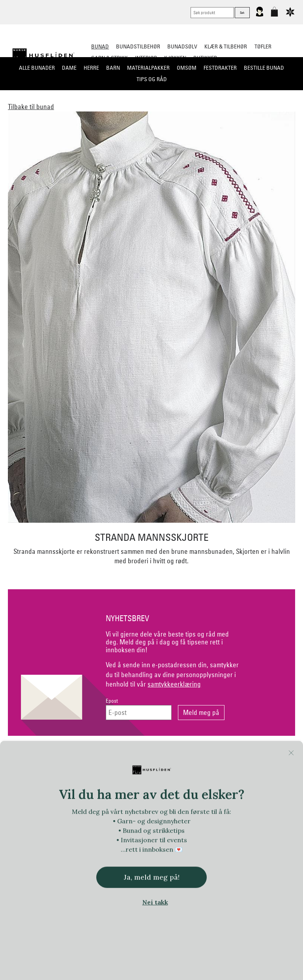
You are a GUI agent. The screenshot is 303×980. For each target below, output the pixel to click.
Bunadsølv (182, 46)
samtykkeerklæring (174, 684)
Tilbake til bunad (31, 107)
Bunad (100, 46)
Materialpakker (148, 68)
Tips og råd (152, 79)
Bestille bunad (264, 68)
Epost (112, 701)
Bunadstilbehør (138, 46)
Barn (113, 68)
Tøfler (263, 46)
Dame (69, 68)
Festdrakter (220, 68)
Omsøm (187, 68)
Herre (91, 68)
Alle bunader (37, 68)
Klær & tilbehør (226, 46)
